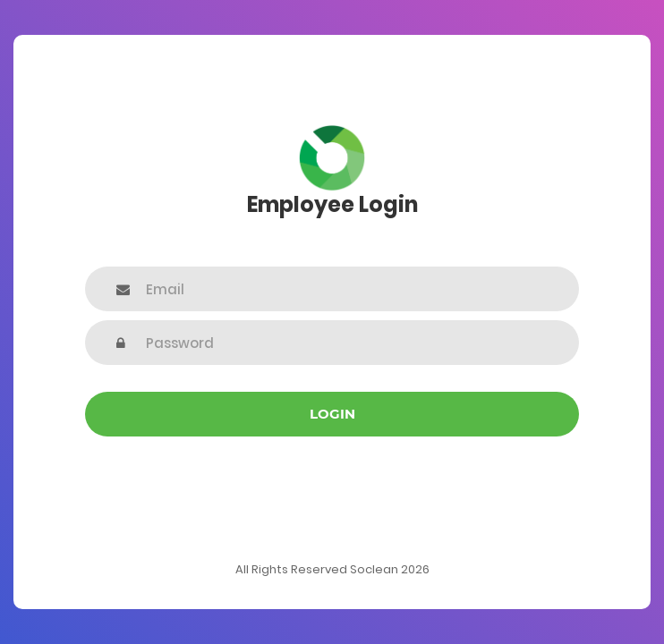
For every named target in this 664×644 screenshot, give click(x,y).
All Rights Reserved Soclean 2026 (332, 569)
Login (332, 414)
